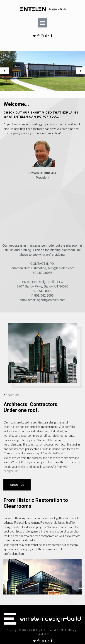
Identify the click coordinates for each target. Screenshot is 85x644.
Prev (5, 64)
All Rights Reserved (44, 616)
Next (80, 64)
